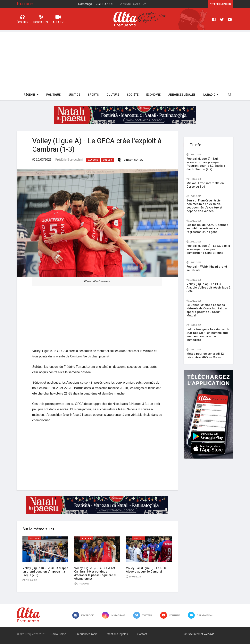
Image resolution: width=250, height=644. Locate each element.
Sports (93, 95)
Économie (153, 95)
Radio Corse (58, 634)
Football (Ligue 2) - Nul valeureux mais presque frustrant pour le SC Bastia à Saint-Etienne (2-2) (206, 164)
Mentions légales (117, 634)
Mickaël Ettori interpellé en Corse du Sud (205, 185)
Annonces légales (182, 95)
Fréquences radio (87, 634)
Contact (142, 634)
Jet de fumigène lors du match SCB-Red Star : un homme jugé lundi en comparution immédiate (208, 335)
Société (133, 95)
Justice (74, 95)
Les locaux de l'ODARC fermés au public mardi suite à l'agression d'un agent (207, 228)
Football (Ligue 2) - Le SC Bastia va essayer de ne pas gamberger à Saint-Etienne (208, 249)
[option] (99, 4)
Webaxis (209, 634)
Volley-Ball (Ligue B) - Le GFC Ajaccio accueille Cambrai (146, 570)
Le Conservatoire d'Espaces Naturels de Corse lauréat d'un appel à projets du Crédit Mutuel (208, 310)
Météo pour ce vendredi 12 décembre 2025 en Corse (205, 355)
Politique (53, 95)
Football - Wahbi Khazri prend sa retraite (207, 268)
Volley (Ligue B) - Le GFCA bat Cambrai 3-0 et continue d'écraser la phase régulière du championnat (96, 573)
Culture (113, 95)
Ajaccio (93, 160)
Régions (31, 95)
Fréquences (221, 4)
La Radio (211, 95)
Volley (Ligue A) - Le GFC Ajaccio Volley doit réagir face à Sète (208, 288)
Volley (107, 160)
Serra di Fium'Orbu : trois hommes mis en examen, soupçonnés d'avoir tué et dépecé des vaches (204, 206)
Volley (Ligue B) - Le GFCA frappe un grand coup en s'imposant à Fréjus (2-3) (45, 572)
